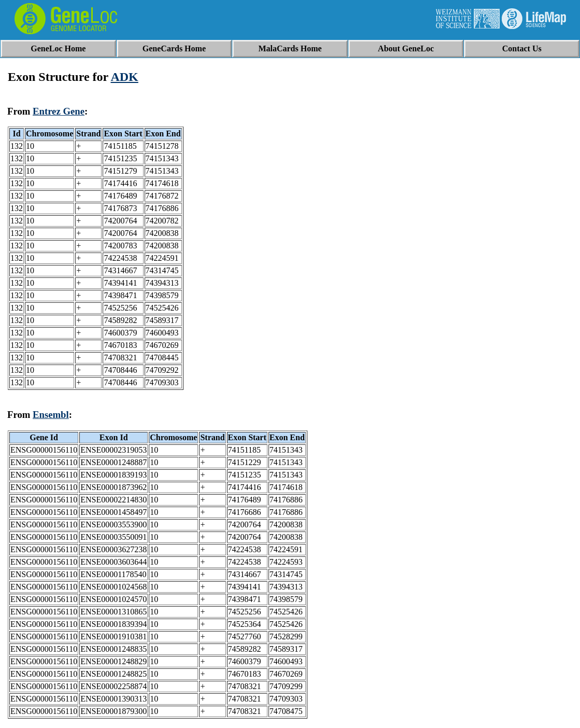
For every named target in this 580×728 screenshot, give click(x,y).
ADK (124, 77)
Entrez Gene (59, 111)
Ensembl (51, 415)
